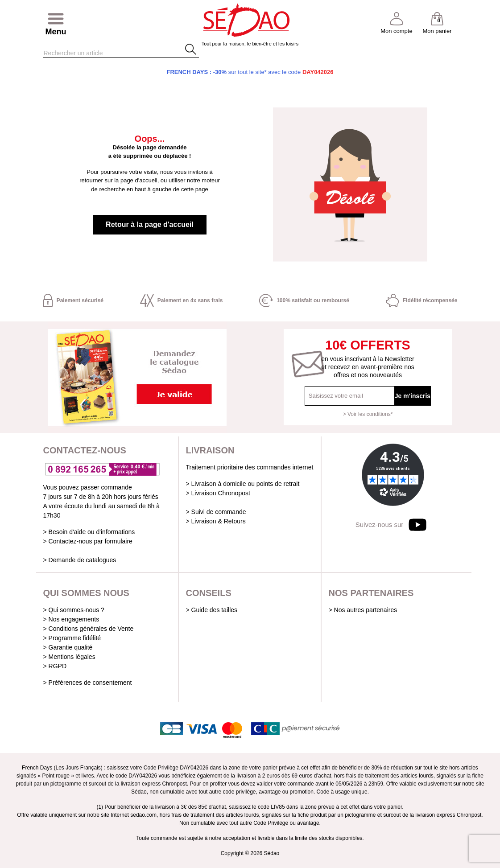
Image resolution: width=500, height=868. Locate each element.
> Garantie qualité (68, 647)
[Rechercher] (105, 53)
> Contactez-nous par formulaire (88, 541)
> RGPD (55, 666)
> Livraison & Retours (216, 521)
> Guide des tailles (212, 610)
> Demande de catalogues (80, 560)
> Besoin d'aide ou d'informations (89, 532)
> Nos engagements (71, 619)
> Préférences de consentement (88, 683)
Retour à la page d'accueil (150, 224)
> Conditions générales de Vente (89, 629)
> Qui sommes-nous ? (74, 610)
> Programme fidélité (72, 638)
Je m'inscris (413, 396)
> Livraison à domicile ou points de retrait (243, 484)
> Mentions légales (69, 657)
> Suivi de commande (216, 512)
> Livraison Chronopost (218, 493)
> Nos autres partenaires (363, 610)
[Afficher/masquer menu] (56, 23)
